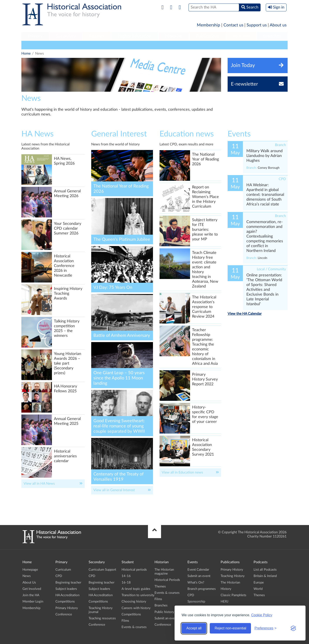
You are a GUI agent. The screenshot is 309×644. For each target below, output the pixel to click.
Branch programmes (202, 589)
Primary (35, 36)
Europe (259, 583)
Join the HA (31, 595)
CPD (59, 576)
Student (97, 36)
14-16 (126, 576)
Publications (208, 36)
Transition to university (138, 595)
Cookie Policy (262, 615)
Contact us (233, 25)
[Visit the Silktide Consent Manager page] (293, 628)
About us (278, 25)
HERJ (224, 602)
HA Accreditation (67, 595)
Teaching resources (102, 618)
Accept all (194, 628)
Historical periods (134, 570)
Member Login (33, 602)
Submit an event (166, 618)
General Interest (57, 45)
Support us (257, 25)
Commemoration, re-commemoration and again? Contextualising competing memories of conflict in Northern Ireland (265, 236)
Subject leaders (66, 589)
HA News (31, 45)
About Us (29, 583)
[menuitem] (35, 36)
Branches (272, 36)
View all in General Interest (114, 490)
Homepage (30, 570)
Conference (64, 614)
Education (83, 45)
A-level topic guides (136, 589)
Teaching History (233, 576)
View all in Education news (182, 472)
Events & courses (134, 627)
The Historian (230, 583)
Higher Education (135, 36)
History (226, 589)
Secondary (66, 36)
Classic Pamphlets (233, 595)
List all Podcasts (265, 570)
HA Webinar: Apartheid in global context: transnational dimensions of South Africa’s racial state (265, 195)
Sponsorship (196, 602)
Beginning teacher (68, 583)
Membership (209, 25)
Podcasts (241, 36)
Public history (164, 612)
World (258, 589)
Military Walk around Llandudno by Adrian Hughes (264, 156)
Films (125, 621)
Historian (174, 36)
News (27, 576)
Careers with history (136, 608)
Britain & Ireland (265, 576)
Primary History (67, 608)
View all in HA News (39, 484)
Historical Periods (167, 580)
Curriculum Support (102, 570)
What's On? (196, 583)
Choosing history (134, 602)
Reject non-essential (230, 628)
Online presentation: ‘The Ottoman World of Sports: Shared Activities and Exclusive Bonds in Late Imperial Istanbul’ (264, 290)
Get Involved (32, 589)
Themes (160, 586)
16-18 (126, 583)
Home (26, 53)
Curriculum (63, 570)
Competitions (65, 602)
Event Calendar (198, 570)
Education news (187, 134)
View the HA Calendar (245, 314)
